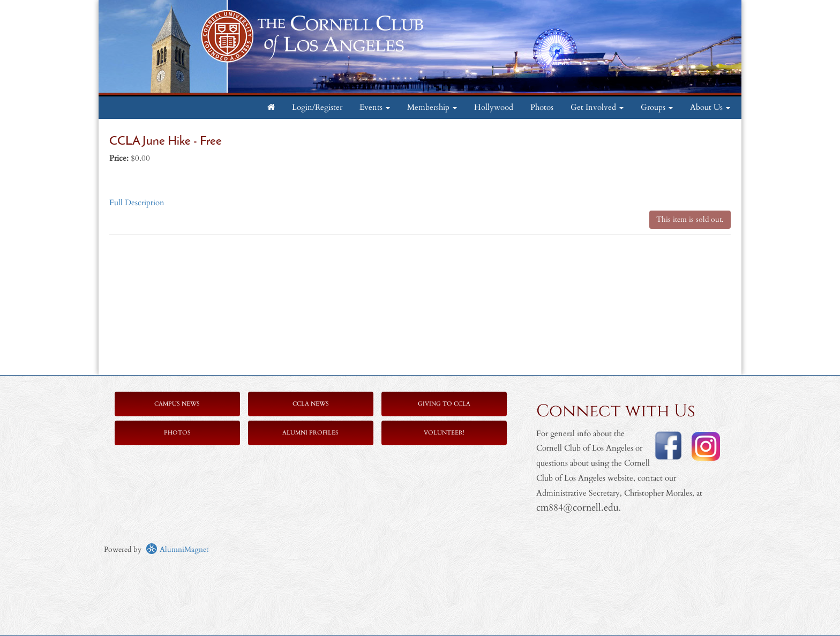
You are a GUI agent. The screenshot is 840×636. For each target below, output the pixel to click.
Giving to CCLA (444, 404)
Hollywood (494, 107)
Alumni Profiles (310, 433)
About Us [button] (710, 107)
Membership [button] (432, 107)
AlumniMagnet (177, 549)
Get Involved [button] (597, 107)
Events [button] (375, 107)
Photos (542, 107)
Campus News (177, 404)
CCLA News (311, 404)
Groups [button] (657, 107)
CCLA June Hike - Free (166, 142)
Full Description (137, 203)
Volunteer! (444, 433)
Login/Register (317, 107)
